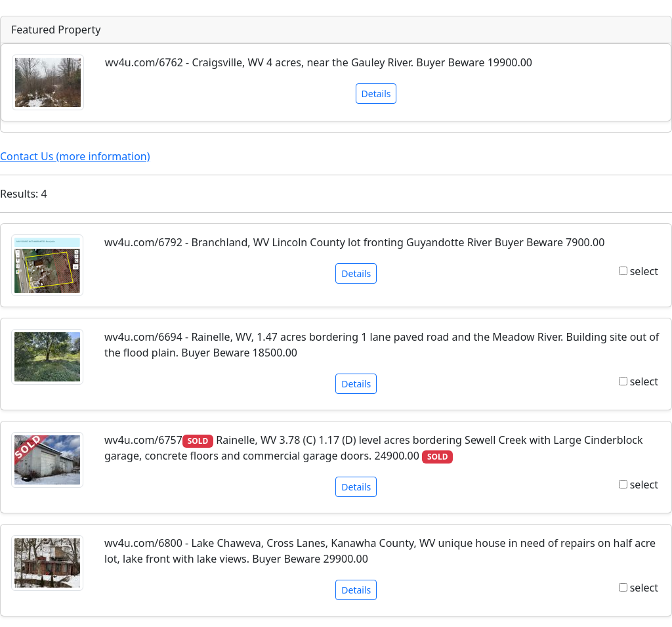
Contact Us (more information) (75, 156)
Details (376, 94)
